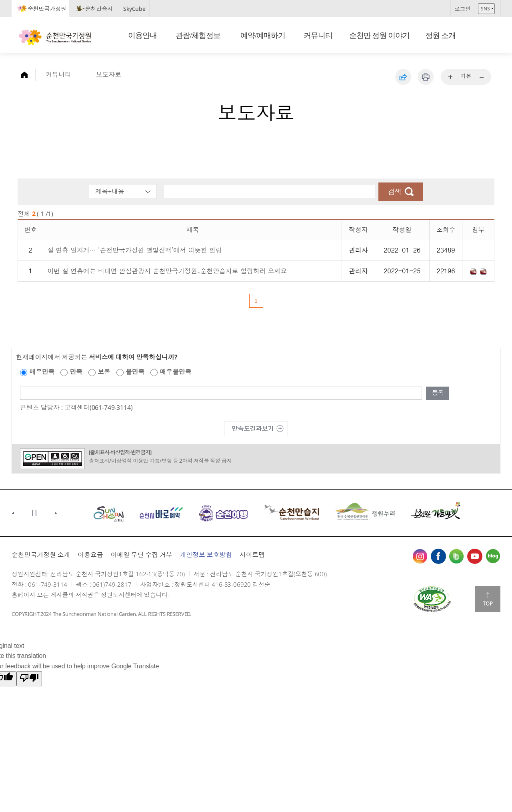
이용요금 (90, 555)
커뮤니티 (318, 35)
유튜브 (475, 556)
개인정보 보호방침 (206, 555)
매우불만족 (175, 372)
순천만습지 (99, 9)
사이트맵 (252, 555)
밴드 (456, 556)
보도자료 (109, 74)
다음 (51, 513)
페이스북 (438, 556)
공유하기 (403, 77)
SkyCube (134, 9)
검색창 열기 (491, 36)
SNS (485, 9)
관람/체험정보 (198, 35)
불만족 (135, 372)
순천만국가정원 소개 (41, 555)
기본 (466, 76)
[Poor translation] (29, 679)
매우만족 (42, 372)
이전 (18, 513)
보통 (104, 372)
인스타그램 (420, 556)
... (451, 77)
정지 (34, 513)
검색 (394, 192)
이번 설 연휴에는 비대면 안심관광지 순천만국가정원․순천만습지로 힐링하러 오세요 (167, 271)
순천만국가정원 (47, 9)
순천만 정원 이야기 (380, 35)
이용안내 (142, 35)
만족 (76, 372)
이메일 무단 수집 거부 (141, 555)
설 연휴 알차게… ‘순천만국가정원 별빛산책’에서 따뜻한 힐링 (134, 250)
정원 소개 (440, 35)
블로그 (493, 556)
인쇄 (426, 77)
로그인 (463, 9)
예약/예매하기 (263, 35)
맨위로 (488, 599)
